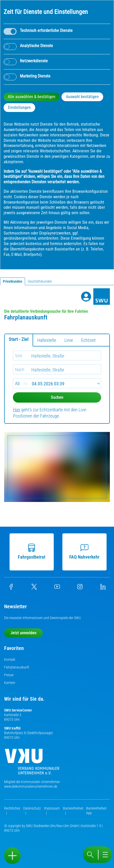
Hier (17, 410)
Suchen (57, 397)
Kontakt (10, 659)
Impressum (52, 808)
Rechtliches (12, 808)
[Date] (57, 383)
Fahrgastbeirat (33, 552)
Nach (20, 370)
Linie (69, 340)
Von (19, 356)
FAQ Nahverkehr (85, 552)
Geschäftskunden (40, 281)
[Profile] (86, 297)
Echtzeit (88, 340)
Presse (9, 675)
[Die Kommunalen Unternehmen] (32, 764)
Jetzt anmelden (23, 633)
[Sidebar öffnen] (12, 856)
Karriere (10, 683)
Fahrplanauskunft (17, 667)
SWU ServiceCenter (18, 710)
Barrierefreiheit (73, 808)
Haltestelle (47, 340)
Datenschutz (32, 808)
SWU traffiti (12, 728)
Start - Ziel (19, 339)
